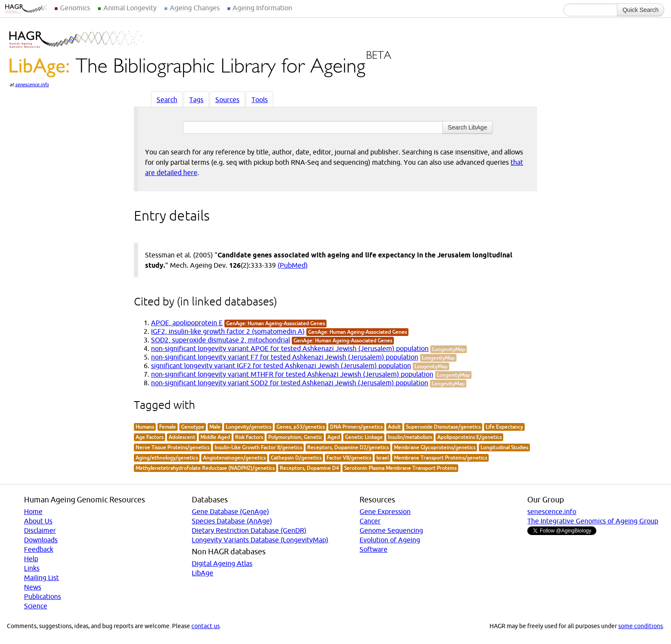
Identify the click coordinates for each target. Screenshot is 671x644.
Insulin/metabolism (410, 437)
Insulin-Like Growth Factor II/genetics (258, 447)
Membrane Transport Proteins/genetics (440, 458)
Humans (145, 427)
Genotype (193, 427)
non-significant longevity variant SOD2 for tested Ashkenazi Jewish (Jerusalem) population (290, 383)
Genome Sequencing (391, 530)
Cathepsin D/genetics (296, 458)
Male (215, 427)
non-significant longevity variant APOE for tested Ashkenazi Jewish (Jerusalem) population (290, 348)
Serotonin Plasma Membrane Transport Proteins (400, 468)
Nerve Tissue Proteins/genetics (172, 447)
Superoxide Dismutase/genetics (443, 427)
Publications (42, 596)
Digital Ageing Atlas (222, 563)
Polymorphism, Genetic (295, 437)
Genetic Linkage (364, 437)
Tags (196, 100)
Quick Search (641, 10)
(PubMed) (293, 265)
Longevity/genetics (248, 427)
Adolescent (182, 437)
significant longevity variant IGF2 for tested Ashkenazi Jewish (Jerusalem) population (281, 366)
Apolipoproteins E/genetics (469, 437)
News (33, 587)
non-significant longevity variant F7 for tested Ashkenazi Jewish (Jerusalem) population (285, 357)
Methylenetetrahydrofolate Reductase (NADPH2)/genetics (205, 468)
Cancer (370, 521)
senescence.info (32, 85)
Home (33, 511)
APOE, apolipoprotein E (187, 323)
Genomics (75, 8)
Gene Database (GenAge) (230, 511)
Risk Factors (249, 437)
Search (167, 100)
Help (31, 559)
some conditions (641, 626)
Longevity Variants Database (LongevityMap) (260, 540)
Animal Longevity (130, 8)
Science (36, 606)
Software (373, 549)
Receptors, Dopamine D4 (309, 468)
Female (168, 427)
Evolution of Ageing (390, 540)
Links (32, 568)
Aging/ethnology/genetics (167, 458)
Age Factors (150, 437)
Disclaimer (40, 530)
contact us (206, 626)
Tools (260, 100)
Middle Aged (215, 437)
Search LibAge (468, 127)
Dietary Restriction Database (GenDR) (249, 530)
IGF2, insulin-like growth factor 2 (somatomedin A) (228, 331)
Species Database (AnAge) (232, 521)
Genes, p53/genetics (301, 427)
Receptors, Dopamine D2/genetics (348, 447)
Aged (334, 437)
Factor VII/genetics (349, 458)
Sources (227, 100)
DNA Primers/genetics (356, 427)
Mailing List (41, 577)
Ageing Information (262, 8)
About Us (38, 521)
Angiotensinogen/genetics (234, 458)
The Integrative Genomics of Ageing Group (593, 521)
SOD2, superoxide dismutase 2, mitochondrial (221, 340)
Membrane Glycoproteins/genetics (435, 447)
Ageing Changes (195, 8)
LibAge (203, 573)
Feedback (39, 549)
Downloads (41, 540)
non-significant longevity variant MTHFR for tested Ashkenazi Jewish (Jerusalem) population (292, 374)
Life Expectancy (504, 427)
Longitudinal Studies (504, 447)
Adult (394, 427)
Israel (382, 458)
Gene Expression (385, 511)
